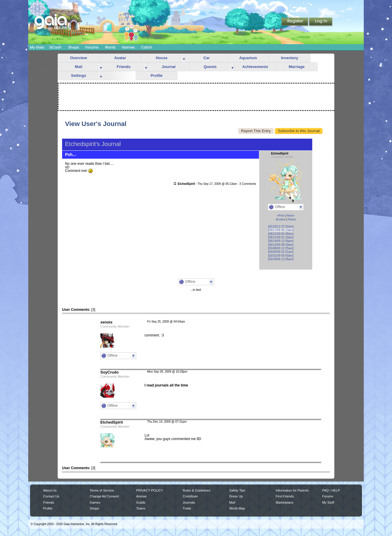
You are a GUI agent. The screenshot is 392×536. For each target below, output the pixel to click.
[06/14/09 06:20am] (281, 245)
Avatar (120, 58)
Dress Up (236, 496)
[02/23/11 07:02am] (281, 226)
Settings (78, 75)
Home (292, 219)
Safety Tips (237, 490)
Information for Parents (292, 490)
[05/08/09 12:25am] (281, 248)
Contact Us (51, 496)
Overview (79, 58)
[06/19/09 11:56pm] (281, 241)
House (162, 58)
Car (207, 58)
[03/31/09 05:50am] (281, 256)
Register (295, 22)
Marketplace (285, 502)
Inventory (290, 58)
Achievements (255, 67)
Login (321, 22)
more (184, 58)
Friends (124, 67)
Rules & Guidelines (197, 490)
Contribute (190, 496)
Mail (78, 67)
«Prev (281, 216)
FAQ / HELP (331, 490)
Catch (147, 47)
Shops (73, 47)
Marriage (297, 67)
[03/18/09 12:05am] (281, 259)
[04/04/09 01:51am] (281, 252)
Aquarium (248, 58)
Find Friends (285, 496)
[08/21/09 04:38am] (281, 234)
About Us (50, 490)
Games (128, 47)
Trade (187, 508)
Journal (169, 67)
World (110, 47)
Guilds (141, 502)
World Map (237, 508)
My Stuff (328, 502)
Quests (210, 67)
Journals (189, 502)
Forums (92, 47)
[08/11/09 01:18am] (281, 237)
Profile (157, 75)
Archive (281, 219)
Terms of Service (102, 490)
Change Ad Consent (104, 496)
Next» (291, 216)
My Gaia (37, 47)
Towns (141, 508)
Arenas (141, 496)
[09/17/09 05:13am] (281, 230)
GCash (55, 47)
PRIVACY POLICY (150, 490)
